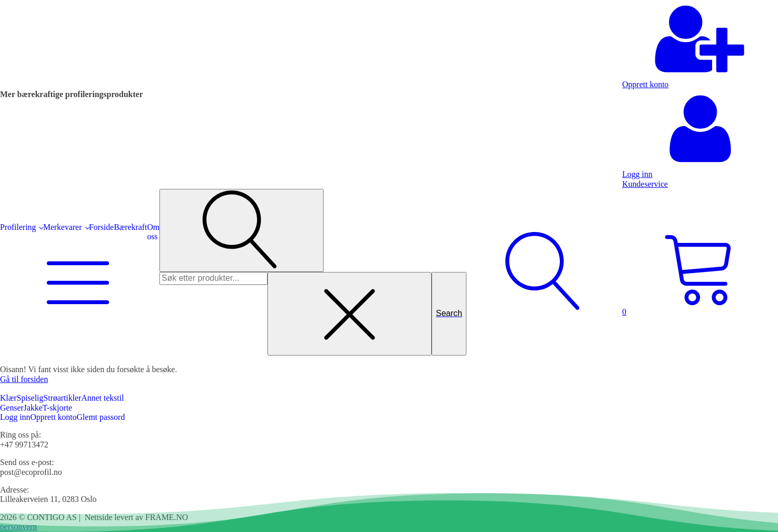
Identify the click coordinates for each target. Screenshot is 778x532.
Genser (12, 408)
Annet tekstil (102, 398)
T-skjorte (57, 408)
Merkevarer (63, 227)
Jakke (33, 408)
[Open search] (242, 230)
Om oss (153, 232)
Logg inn (15, 417)
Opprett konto (53, 417)
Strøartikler (63, 398)
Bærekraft (130, 227)
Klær (8, 398)
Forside (101, 227)
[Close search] (350, 313)
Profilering (18, 227)
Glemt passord (101, 417)
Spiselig (30, 398)
